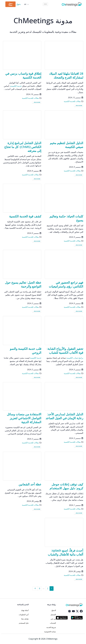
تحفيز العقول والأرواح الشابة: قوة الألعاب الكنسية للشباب (65, 351)
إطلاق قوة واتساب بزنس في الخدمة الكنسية (23, 75)
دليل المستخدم (24, 623)
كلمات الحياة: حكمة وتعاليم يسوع (66, 218)
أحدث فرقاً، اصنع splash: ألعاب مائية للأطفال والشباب (66, 552)
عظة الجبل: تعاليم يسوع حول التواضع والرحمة (23, 284)
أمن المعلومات (24, 615)
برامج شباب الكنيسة (75, 358)
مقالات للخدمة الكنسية (72, 101)
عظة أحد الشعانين (30, 484)
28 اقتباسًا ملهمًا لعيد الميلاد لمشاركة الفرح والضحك (66, 75)
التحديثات (53, 623)
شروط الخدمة (51, 627)
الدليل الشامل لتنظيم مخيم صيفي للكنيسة (67, 145)
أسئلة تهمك (25, 610)
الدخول (54, 610)
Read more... (79, 106)
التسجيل (53, 615)
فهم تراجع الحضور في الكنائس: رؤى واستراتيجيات (66, 284)
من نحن (53, 619)
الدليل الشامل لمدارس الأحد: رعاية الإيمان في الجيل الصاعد (64, 416)
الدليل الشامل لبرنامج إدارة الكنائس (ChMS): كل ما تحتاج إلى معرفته (23, 147)
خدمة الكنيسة (16, 86)
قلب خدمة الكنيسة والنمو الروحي (26, 351)
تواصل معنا (25, 619)
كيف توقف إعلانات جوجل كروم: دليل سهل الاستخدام (66, 486)
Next (35, 589)
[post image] (64, 55)
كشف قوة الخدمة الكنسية (25, 216)
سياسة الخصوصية (50, 632)
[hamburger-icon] (45, 4)
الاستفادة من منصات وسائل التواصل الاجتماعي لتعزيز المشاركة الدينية (24, 418)
